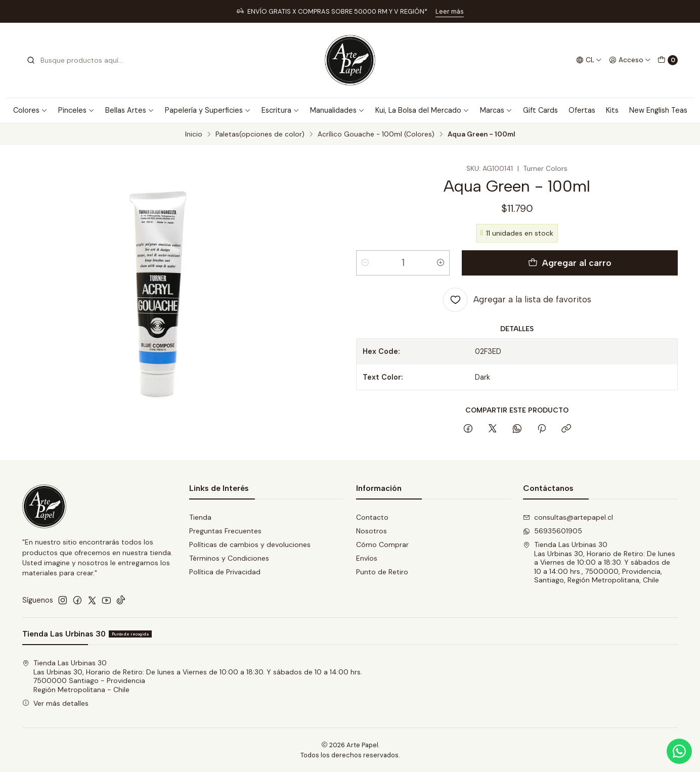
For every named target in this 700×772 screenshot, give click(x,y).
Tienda (200, 517)
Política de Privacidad (225, 572)
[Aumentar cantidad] (441, 263)
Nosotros (371, 531)
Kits (612, 110)
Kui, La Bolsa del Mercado (422, 110)
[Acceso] (630, 60)
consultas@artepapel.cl (568, 517)
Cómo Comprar (382, 544)
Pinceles (76, 110)
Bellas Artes (130, 110)
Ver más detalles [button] (55, 703)
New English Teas (658, 110)
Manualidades (337, 110)
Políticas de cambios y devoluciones (250, 544)
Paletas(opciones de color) (260, 134)
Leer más (450, 11)
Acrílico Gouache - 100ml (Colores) (376, 134)
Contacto (372, 517)
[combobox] (78, 60)
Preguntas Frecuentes (225, 531)
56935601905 (553, 531)
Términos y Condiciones (229, 558)
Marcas (496, 110)
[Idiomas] (589, 60)
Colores (30, 110)
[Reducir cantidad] (365, 263)
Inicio (194, 134)
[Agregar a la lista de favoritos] (517, 300)
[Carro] (668, 60)
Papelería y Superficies (208, 110)
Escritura (280, 110)
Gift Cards (540, 110)
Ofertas (582, 110)
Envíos (367, 558)
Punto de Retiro (382, 572)
